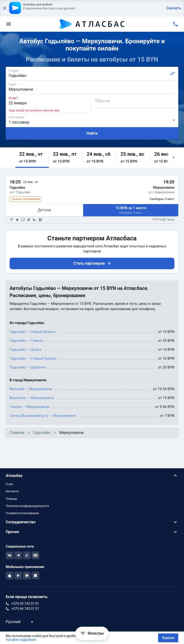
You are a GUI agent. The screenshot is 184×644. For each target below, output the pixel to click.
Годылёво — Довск (26, 350)
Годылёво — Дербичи (28, 367)
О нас (9, 484)
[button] (32, 158)
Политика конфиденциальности (27, 506)
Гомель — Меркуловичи (29, 407)
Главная (17, 433)
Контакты (12, 491)
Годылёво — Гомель (26, 341)
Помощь (11, 499)
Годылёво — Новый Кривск (33, 332)
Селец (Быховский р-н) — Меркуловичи (43, 416)
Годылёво (42, 433)
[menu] (9, 24)
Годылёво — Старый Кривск (33, 358)
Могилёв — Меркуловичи (31, 389)
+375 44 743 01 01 (25, 609)
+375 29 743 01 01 (25, 604)
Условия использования (22, 513)
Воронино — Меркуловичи (32, 398)
